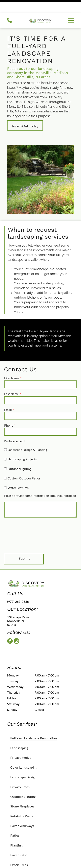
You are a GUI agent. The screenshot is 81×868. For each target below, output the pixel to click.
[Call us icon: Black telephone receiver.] (10, 9)
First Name (12, 365)
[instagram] (16, 628)
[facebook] (10, 628)
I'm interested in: (16, 428)
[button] (71, 7)
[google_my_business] (24, 638)
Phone (9, 412)
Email (8, 396)
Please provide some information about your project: (40, 482)
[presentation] (20, 522)
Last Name (11, 380)
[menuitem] (40, 725)
